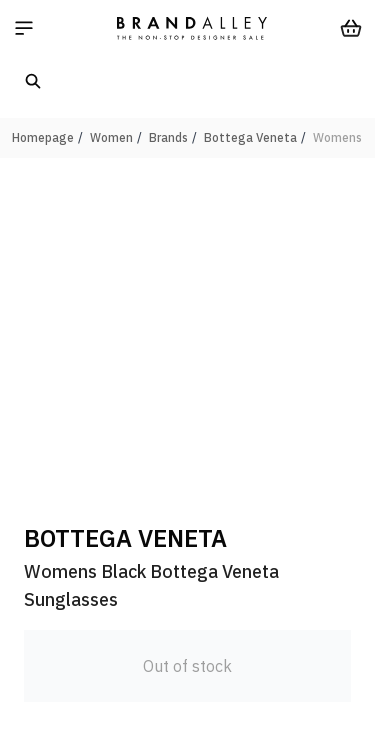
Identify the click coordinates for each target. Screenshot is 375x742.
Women (111, 137)
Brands (168, 137)
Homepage (43, 137)
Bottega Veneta (250, 137)
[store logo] (192, 28)
